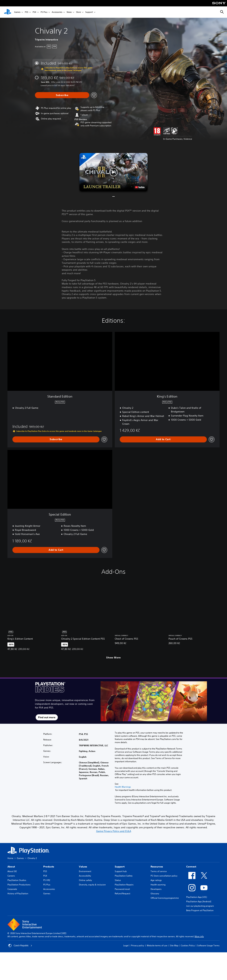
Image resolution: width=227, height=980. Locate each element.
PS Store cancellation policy (164, 876)
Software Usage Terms (208, 945)
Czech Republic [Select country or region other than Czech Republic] (20, 946)
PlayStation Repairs (124, 885)
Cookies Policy (188, 945)
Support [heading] (120, 867)
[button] (113, 172)
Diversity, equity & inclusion (92, 885)
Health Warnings (123, 787)
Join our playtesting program (200, 906)
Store (78, 12)
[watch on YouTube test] (140, 187)
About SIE (12, 871)
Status (118, 880)
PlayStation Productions (19, 885)
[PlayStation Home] (8, 12)
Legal (126, 945)
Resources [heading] (157, 867)
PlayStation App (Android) (199, 901)
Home (10, 858)
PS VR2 (47, 880)
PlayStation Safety (124, 876)
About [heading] (11, 867)
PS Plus (44, 12)
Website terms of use (157, 945)
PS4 (34, 12)
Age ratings (156, 880)
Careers (11, 876)
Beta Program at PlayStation (200, 910)
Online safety (85, 880)
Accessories (57, 12)
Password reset (122, 889)
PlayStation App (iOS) (197, 897)
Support (89, 12)
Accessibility (85, 876)
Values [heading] (83, 867)
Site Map (174, 945)
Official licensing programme (165, 898)
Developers (156, 889)
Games (17, 12)
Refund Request (122, 893)
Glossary (155, 893)
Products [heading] (49, 867)
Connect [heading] (191, 867)
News (69, 12)
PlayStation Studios (17, 880)
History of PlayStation (18, 893)
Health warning (158, 885)
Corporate (12, 889)
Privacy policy (138, 945)
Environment (85, 871)
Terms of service (159, 871)
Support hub (121, 871)
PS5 (27, 12)
